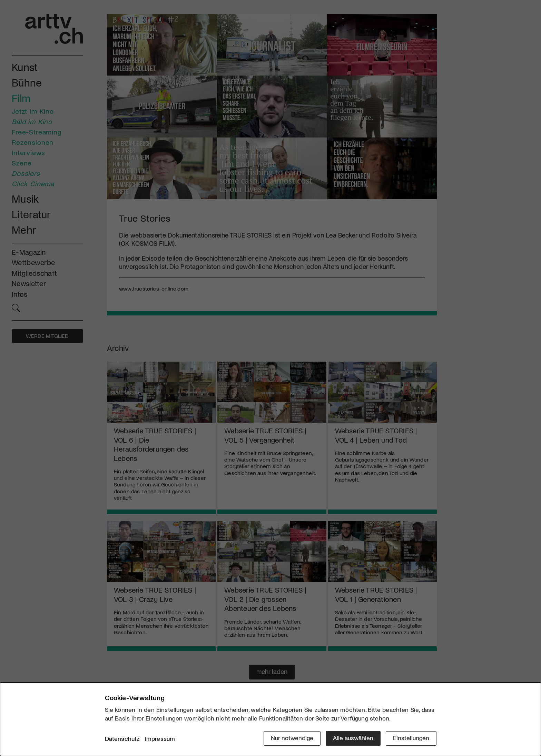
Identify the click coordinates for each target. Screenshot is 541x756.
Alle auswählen (353, 738)
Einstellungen (411, 738)
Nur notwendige (292, 738)
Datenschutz (122, 738)
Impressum (160, 738)
